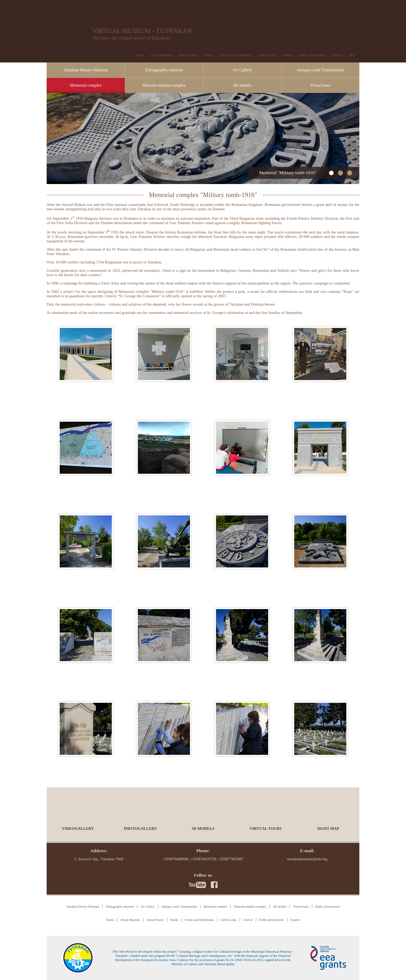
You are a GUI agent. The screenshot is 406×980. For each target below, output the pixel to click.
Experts (338, 55)
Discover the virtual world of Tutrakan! (132, 38)
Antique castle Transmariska (320, 70)
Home (139, 55)
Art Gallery (242, 70)
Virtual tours (320, 85)
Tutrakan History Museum (86, 70)
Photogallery (140, 829)
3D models (242, 85)
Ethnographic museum (164, 70)
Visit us (287, 55)
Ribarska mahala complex (164, 85)
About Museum (161, 55)
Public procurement (312, 55)
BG (352, 55)
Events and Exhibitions (235, 55)
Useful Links (267, 55)
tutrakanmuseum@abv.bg (307, 859)
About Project (188, 55)
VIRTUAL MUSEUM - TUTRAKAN (142, 31)
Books (208, 55)
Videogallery (78, 829)
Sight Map (328, 829)
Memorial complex (86, 85)
